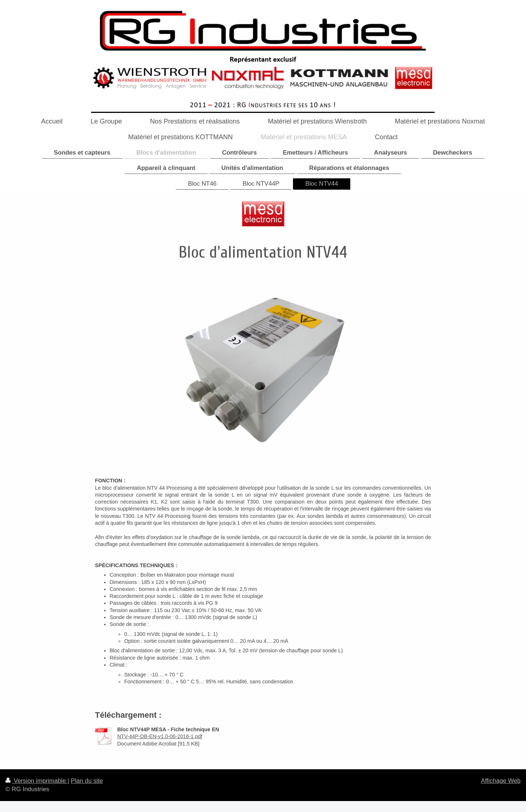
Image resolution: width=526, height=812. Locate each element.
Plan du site (87, 781)
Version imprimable (37, 781)
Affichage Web (501, 781)
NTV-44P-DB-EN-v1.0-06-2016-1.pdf (160, 736)
